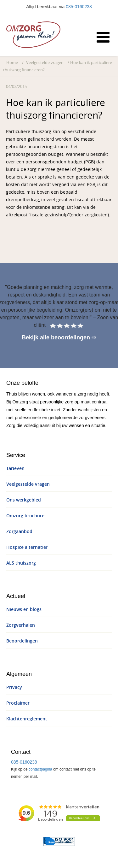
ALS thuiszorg (21, 563)
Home (12, 63)
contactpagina (40, 769)
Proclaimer (18, 703)
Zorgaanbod (19, 532)
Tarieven (15, 469)
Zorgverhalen (21, 625)
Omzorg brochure (25, 516)
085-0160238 (79, 7)
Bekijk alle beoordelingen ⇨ (59, 337)
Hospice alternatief (27, 547)
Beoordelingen (22, 641)
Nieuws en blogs (24, 610)
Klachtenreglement (27, 719)
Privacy (14, 687)
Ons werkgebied (24, 500)
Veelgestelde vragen (45, 63)
